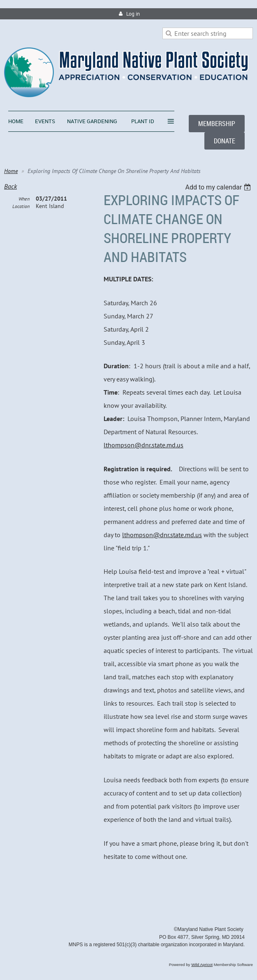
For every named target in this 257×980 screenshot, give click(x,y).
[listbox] (219, 187)
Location (21, 206)
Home (11, 171)
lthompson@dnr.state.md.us (144, 445)
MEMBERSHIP (217, 124)
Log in (133, 14)
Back (10, 186)
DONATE (225, 141)
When (24, 199)
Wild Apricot (202, 965)
